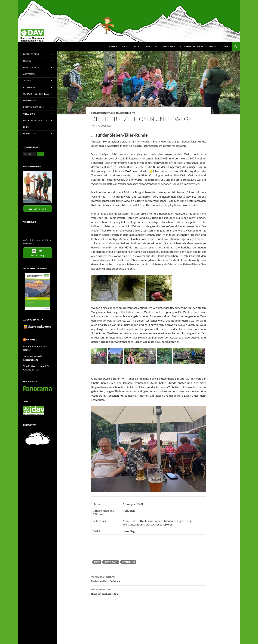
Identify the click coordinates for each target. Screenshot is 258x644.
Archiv (138, 47)
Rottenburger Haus (33, 107)
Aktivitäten (29, 74)
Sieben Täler (129, 562)
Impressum (151, 47)
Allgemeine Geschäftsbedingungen (198, 47)
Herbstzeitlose (106, 113)
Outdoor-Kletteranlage (36, 94)
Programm (29, 87)
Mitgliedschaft (31, 67)
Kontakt (225, 47)
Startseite (112, 47)
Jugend (27, 81)
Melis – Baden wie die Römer (36, 346)
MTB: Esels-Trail (31, 101)
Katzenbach (111, 562)
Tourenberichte (125, 113)
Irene (97, 562)
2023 (94, 113)
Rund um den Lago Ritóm (149, 591)
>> (41, 154)
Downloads (30, 134)
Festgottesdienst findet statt (149, 579)
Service (27, 61)
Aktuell (125, 47)
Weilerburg (29, 114)
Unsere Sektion (31, 54)
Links (26, 127)
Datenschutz (168, 47)
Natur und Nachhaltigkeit (37, 120)
